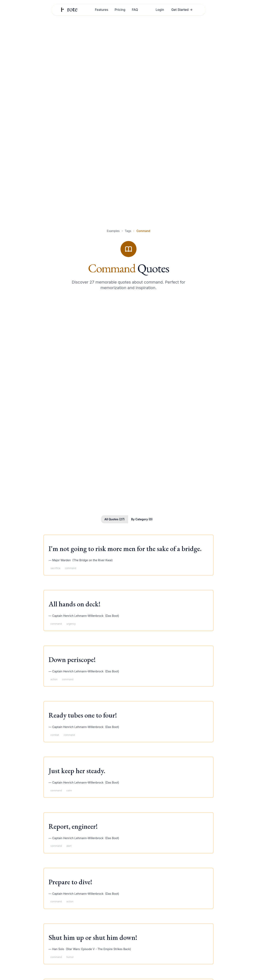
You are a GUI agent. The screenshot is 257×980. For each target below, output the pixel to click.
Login (160, 10)
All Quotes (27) (115, 519)
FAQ (135, 10)
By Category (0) (142, 519)
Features (101, 10)
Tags (128, 231)
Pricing (120, 10)
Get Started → (182, 10)
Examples (113, 231)
